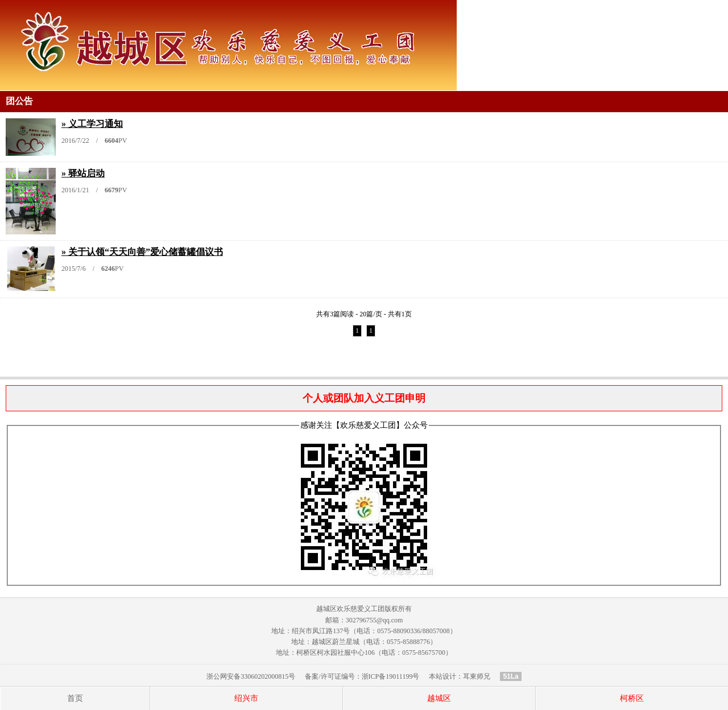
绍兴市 (246, 698)
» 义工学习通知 (92, 124)
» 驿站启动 (83, 173)
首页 (75, 698)
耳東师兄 (477, 676)
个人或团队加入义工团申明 (364, 398)
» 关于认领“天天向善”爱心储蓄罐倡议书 (142, 252)
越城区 (439, 698)
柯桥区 (632, 698)
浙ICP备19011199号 (391, 676)
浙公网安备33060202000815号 (251, 676)
